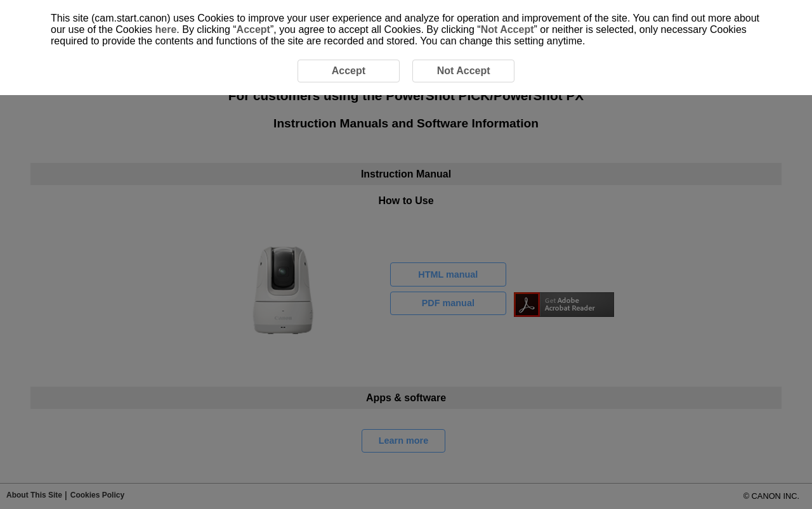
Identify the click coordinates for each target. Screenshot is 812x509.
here (166, 29)
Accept (253, 29)
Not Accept (507, 29)
